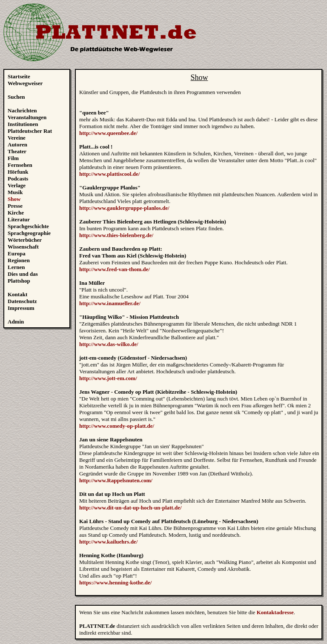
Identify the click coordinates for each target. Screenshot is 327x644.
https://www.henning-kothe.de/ (115, 582)
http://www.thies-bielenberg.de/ (116, 235)
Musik (15, 192)
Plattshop (19, 281)
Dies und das (23, 274)
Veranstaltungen (27, 117)
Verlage (17, 185)
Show (14, 199)
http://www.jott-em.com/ (108, 378)
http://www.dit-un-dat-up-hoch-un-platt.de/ (131, 508)
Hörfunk (18, 172)
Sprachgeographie (29, 233)
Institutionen (23, 124)
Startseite (19, 76)
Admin (16, 322)
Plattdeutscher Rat (30, 131)
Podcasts (18, 179)
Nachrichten (22, 110)
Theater (17, 151)
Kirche (16, 213)
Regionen (19, 260)
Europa (17, 253)
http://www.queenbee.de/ (108, 133)
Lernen (16, 267)
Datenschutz (22, 301)
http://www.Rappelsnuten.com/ (116, 480)
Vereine (17, 138)
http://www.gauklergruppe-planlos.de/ (124, 208)
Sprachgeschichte (28, 226)
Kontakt (17, 294)
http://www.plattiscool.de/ (109, 174)
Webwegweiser (25, 83)
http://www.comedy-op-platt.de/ (117, 426)
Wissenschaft (23, 247)
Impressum (21, 308)
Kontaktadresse (275, 612)
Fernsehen (20, 165)
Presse (15, 206)
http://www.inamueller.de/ (110, 303)
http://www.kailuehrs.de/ (108, 542)
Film (13, 158)
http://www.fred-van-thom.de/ (115, 269)
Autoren (17, 145)
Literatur (19, 219)
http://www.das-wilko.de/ (109, 344)
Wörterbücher (25, 240)
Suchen (16, 97)
